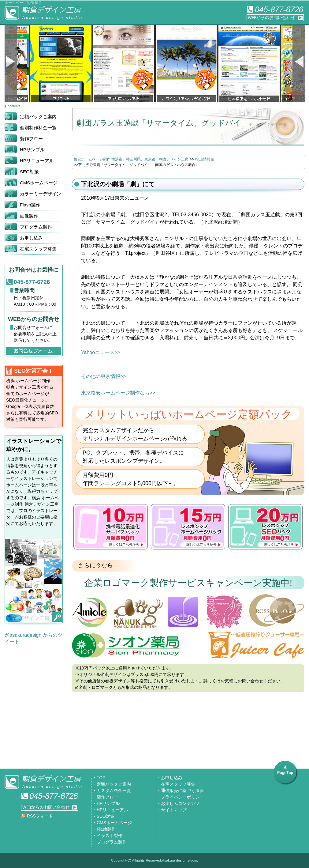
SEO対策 (106, 816)
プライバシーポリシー (182, 797)
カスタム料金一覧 (114, 791)
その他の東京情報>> (104, 376)
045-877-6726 (32, 282)
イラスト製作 (110, 836)
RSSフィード (40, 816)
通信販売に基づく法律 (182, 791)
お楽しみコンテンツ (180, 803)
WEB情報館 (205, 159)
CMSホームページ (114, 823)
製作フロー (107, 797)
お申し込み (172, 778)
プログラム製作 (112, 842)
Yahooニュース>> (101, 352)
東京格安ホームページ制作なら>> (118, 393)
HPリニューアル (112, 810)
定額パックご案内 (114, 784)
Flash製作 (106, 829)
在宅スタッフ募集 (178, 784)
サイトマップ (174, 810)
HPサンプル (108, 803)
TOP (101, 778)
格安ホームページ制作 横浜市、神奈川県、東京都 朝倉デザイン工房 (131, 159)
